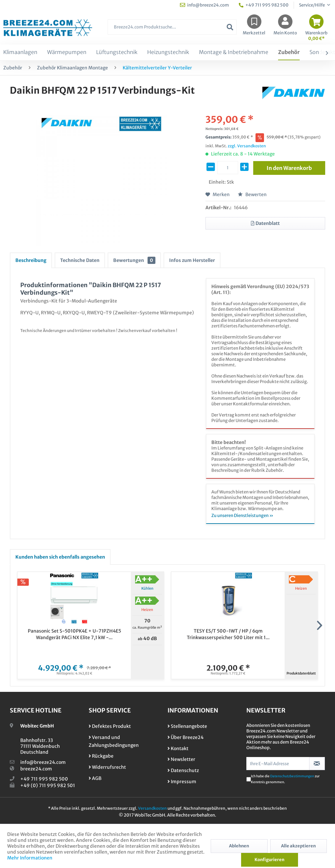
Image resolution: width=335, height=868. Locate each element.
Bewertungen (134, 260)
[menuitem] (172, 30)
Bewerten (252, 194)
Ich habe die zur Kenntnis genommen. (285, 779)
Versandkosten (152, 808)
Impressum (182, 782)
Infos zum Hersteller (192, 260)
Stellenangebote (187, 726)
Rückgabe (101, 756)
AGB (95, 778)
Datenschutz (183, 770)
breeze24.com (36, 769)
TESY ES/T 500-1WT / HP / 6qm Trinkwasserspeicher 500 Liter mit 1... (228, 634)
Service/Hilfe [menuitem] (312, 5)
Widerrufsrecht (107, 767)
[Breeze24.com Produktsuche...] (172, 27)
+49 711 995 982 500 (44, 779)
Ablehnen (239, 846)
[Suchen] (230, 27)
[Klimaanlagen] (20, 52)
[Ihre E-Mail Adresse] (278, 764)
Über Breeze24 (185, 737)
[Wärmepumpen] (67, 52)
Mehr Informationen (30, 858)
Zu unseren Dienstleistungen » (242, 516)
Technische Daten (80, 260)
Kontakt (178, 748)
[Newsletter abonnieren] (317, 764)
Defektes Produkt (110, 726)
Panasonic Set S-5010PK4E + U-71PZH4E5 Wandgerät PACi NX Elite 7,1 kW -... (74, 634)
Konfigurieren (269, 860)
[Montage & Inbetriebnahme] (234, 52)
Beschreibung (31, 260)
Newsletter (181, 759)
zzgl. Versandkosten (247, 146)
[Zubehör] (289, 52)
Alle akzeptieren (298, 846)
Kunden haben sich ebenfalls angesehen (60, 557)
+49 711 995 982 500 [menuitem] (264, 5)
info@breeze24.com (43, 762)
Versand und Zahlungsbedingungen (114, 741)
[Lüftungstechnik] (117, 52)
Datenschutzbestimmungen (292, 776)
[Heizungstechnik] (168, 52)
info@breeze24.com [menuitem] (204, 5)
